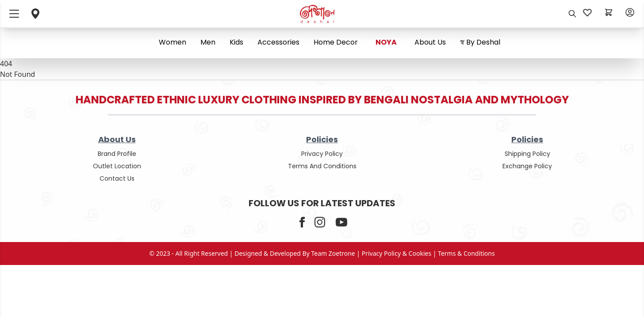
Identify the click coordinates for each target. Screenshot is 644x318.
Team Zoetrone (333, 253)
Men (208, 42)
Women (172, 42)
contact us (117, 178)
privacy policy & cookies (397, 253)
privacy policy (322, 154)
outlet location (117, 166)
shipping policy (527, 154)
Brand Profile (117, 154)
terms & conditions (466, 253)
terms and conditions (322, 166)
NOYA (386, 42)
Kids (236, 42)
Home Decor (336, 42)
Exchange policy (527, 166)
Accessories (278, 42)
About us (430, 42)
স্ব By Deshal (480, 42)
